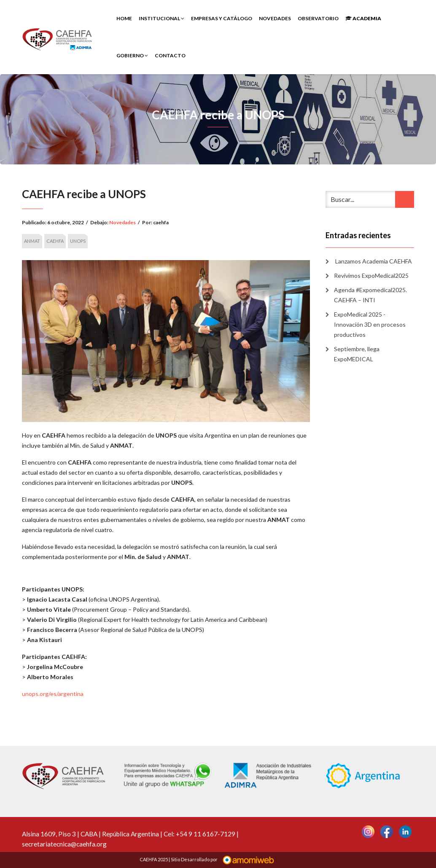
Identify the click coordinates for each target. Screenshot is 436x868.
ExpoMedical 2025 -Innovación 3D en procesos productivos (370, 324)
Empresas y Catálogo (222, 18)
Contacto (170, 55)
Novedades (275, 18)
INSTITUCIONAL (161, 18)
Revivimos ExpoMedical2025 (371, 275)
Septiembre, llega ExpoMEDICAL (357, 354)
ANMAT (32, 241)
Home (124, 18)
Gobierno (132, 55)
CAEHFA (55, 241)
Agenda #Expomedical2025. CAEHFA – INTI (370, 295)
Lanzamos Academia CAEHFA (373, 261)
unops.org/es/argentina (53, 694)
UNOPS (78, 241)
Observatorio (318, 18)
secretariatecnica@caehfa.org (64, 844)
